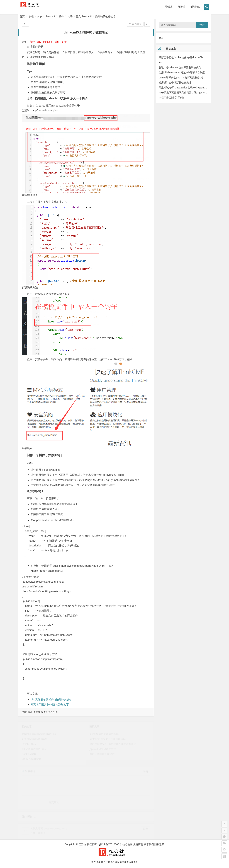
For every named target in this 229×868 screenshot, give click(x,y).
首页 (22, 16)
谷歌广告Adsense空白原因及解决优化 (180, 67)
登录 (161, 38)
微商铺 (181, 7)
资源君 (169, 7)
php (40, 16)
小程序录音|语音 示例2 (171, 98)
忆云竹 (82, 844)
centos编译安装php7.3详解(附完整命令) (181, 78)
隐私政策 (159, 844)
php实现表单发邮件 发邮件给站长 (51, 699)
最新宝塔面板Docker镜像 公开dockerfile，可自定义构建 (190, 57)
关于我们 (149, 844)
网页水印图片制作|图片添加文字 (50, 704)
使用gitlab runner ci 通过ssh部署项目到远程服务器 (187, 73)
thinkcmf (50, 16)
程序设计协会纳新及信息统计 (175, 83)
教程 (31, 16)
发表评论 (135, 24)
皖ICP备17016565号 (110, 844)
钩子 (70, 16)
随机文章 (171, 49)
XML (161, 62)
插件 (61, 16)
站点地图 (127, 844)
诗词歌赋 (195, 7)
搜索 (202, 25)
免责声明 (138, 844)
